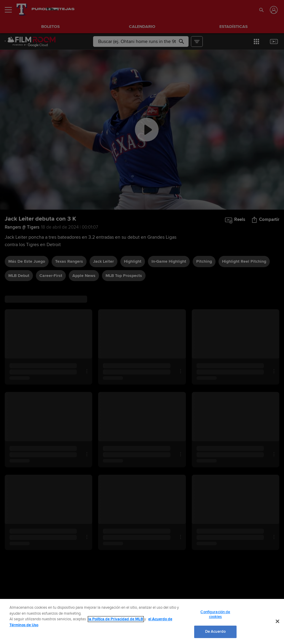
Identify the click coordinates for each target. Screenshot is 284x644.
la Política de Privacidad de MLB (116, 619)
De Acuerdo (215, 632)
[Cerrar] (277, 621)
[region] (142, 621)
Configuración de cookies (215, 614)
